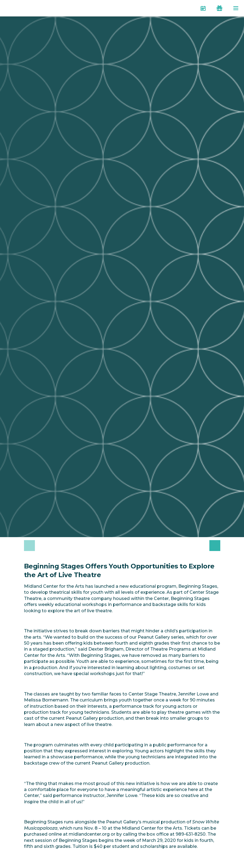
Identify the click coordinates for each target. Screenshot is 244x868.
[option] (71, 545)
